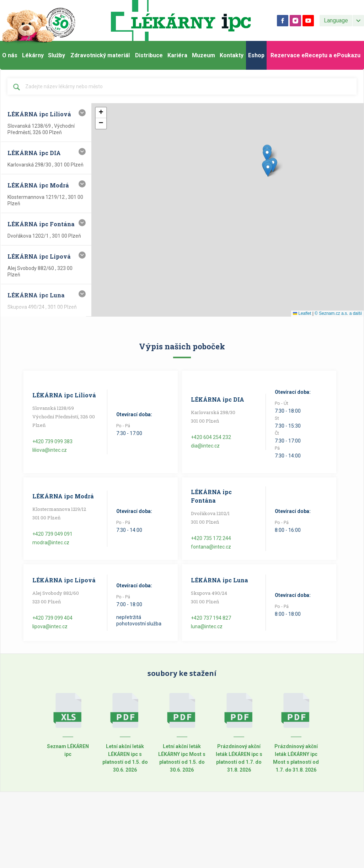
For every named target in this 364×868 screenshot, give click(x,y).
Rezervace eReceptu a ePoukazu (315, 55)
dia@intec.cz (205, 446)
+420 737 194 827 (211, 618)
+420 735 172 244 (211, 538)
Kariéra (177, 55)
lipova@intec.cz (50, 626)
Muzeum (204, 55)
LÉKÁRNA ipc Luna (220, 580)
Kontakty (232, 55)
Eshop (256, 55)
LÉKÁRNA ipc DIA (218, 399)
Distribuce (149, 55)
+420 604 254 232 (211, 437)
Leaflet (302, 313)
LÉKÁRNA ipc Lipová (64, 580)
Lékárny (33, 55)
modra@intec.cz (51, 542)
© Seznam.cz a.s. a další (338, 313)
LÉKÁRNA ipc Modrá (63, 496)
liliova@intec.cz (50, 450)
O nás (10, 55)
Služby (57, 55)
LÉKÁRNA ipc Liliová (64, 395)
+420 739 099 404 (52, 618)
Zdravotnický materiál (100, 55)
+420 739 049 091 (52, 534)
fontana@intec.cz (211, 547)
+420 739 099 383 (52, 441)
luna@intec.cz (207, 626)
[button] (273, 165)
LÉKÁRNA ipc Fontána (211, 496)
